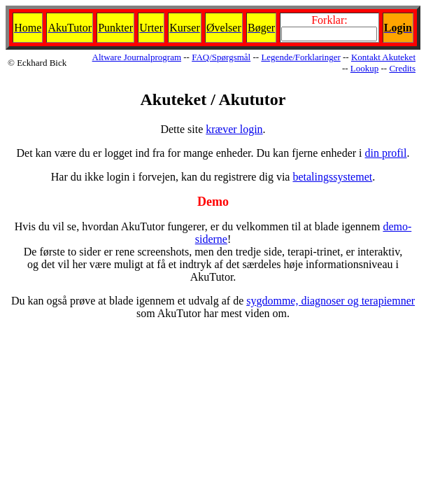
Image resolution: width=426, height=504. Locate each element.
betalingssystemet (332, 177)
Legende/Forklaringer (300, 57)
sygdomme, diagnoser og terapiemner (331, 301)
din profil (386, 153)
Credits (402, 68)
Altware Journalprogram (137, 57)
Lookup (364, 68)
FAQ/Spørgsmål (221, 57)
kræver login (234, 129)
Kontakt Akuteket (383, 57)
